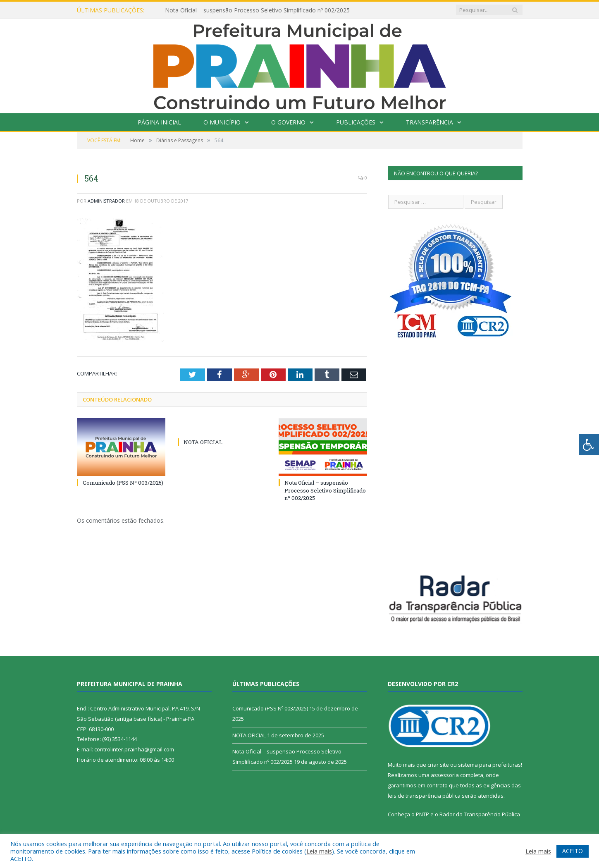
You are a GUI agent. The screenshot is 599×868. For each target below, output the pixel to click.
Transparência (430, 122)
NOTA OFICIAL (203, 442)
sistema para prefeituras (489, 765)
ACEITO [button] (573, 851)
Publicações (356, 122)
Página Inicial (159, 122)
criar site (438, 765)
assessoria (445, 775)
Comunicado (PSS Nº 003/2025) (123, 483)
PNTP (422, 814)
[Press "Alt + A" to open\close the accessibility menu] (589, 445)
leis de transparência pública (424, 796)
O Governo (288, 122)
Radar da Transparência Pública (480, 814)
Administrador (106, 201)
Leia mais (319, 851)
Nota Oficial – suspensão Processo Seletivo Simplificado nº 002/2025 (257, 10)
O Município (222, 122)
